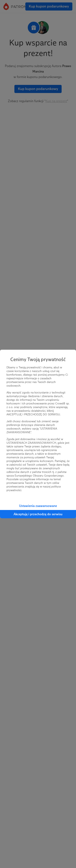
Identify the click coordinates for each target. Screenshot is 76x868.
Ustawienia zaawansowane (38, 506)
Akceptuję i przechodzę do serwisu (38, 514)
